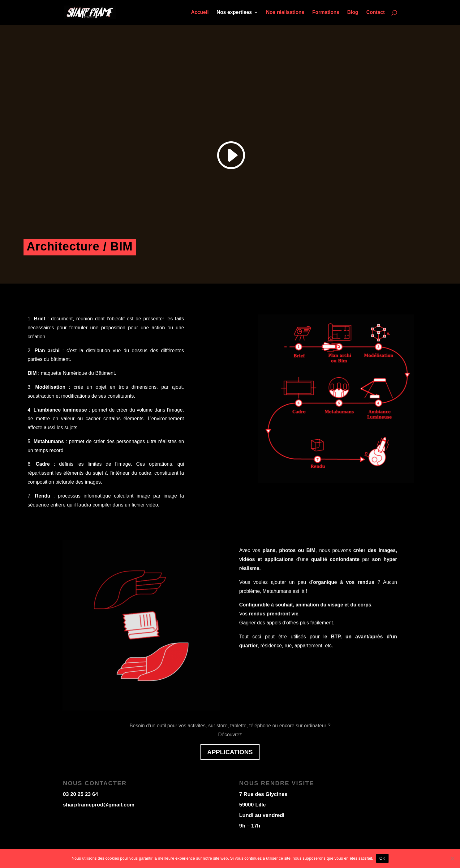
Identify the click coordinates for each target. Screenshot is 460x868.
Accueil (200, 13)
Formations (326, 13)
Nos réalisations (285, 13)
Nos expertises (234, 13)
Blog (353, 13)
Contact (376, 13)
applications (230, 752)
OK (382, 858)
